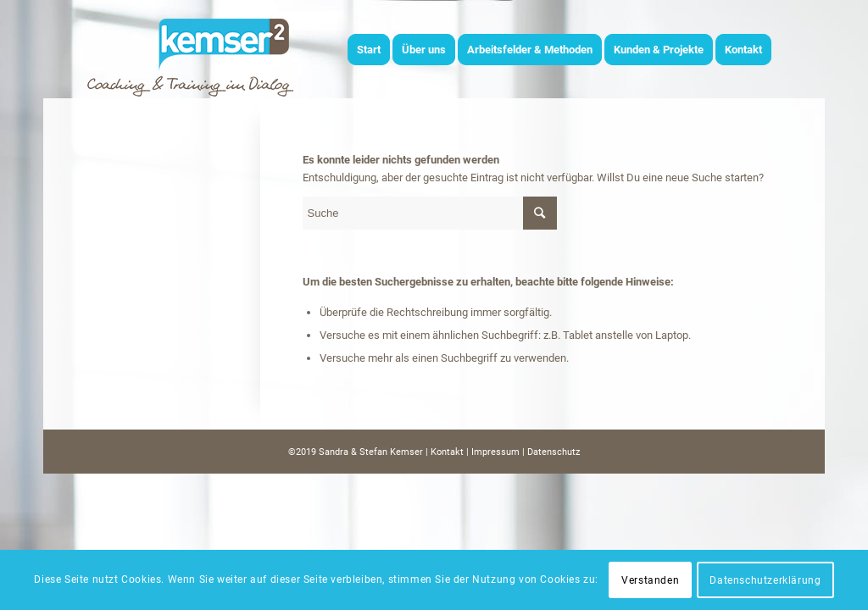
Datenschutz (554, 452)
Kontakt (447, 452)
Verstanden (650, 580)
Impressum (495, 452)
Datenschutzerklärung (765, 580)
